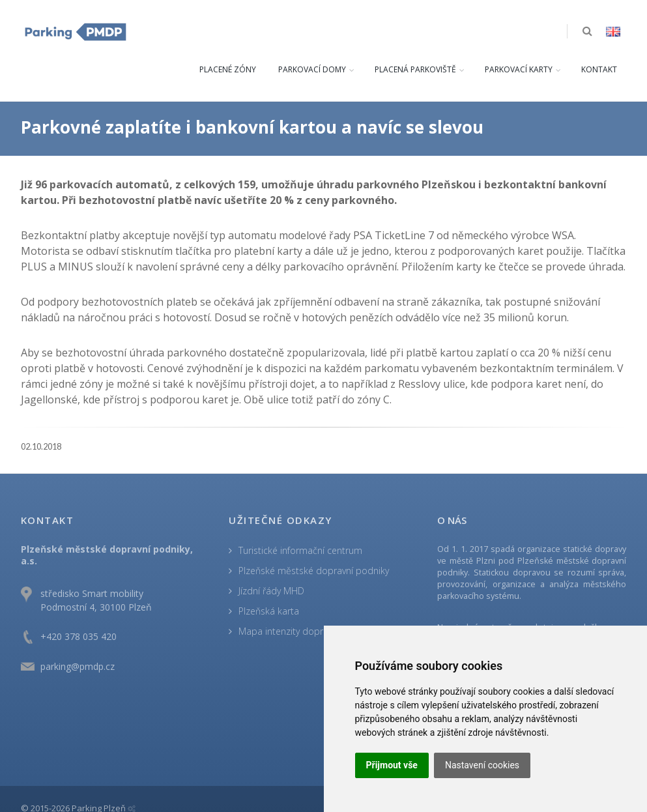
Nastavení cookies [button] (482, 765)
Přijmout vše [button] (392, 765)
